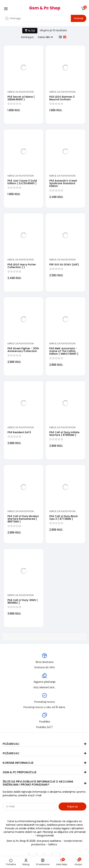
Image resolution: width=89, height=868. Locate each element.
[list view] (60, 37)
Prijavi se (73, 807)
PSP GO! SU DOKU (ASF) (64, 265)
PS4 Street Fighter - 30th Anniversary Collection (23, 350)
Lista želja (62, 862)
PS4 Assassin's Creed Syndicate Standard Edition (63, 183)
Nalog (26, 862)
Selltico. (53, 844)
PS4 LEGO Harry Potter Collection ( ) (22, 266)
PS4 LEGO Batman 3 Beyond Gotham (62, 98)
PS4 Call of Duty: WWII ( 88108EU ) (23, 601)
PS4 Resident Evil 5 (19, 432)
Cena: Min (45, 37)
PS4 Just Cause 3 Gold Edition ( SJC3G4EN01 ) (22, 182)
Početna (11, 862)
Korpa (78, 862)
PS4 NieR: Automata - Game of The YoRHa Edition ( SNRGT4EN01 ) (64, 351)
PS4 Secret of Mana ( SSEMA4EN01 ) (21, 98)
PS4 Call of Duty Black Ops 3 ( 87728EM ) (64, 518)
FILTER (30, 31)
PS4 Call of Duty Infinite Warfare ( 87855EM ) (64, 434)
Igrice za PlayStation (21, 92)
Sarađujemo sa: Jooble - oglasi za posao (25, 814)
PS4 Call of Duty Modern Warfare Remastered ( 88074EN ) (23, 519)
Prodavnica (43, 862)
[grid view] (65, 37)
